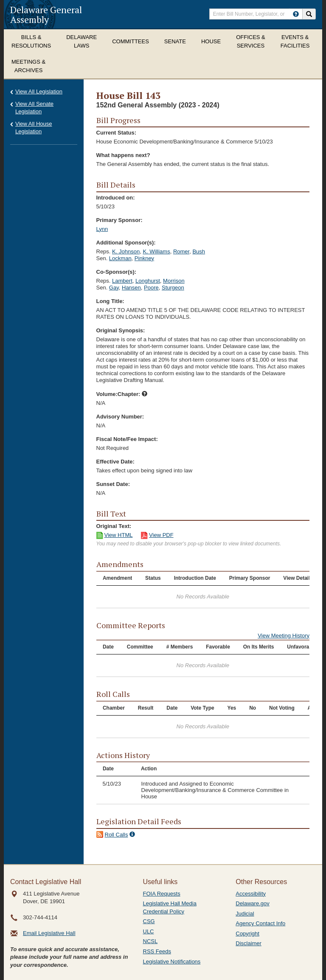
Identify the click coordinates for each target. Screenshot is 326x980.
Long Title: (110, 301)
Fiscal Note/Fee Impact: (127, 439)
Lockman (120, 258)
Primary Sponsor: (119, 220)
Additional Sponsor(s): (126, 243)
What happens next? (123, 155)
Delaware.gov (253, 903)
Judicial (245, 914)
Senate (175, 41)
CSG (149, 921)
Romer (181, 251)
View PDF (161, 535)
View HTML (119, 535)
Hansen (131, 288)
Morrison (174, 281)
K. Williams (156, 251)
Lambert (122, 281)
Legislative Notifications (172, 962)
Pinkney (144, 258)
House (211, 41)
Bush (199, 251)
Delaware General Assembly (46, 14)
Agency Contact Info (260, 923)
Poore (151, 288)
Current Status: (117, 133)
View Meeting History (284, 636)
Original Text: (114, 526)
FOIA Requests (162, 894)
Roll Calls (117, 835)
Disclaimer (249, 943)
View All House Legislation (34, 128)
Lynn (102, 229)
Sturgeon (173, 288)
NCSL (150, 941)
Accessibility (251, 894)
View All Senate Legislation (34, 108)
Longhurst (148, 281)
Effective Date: (115, 462)
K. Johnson (126, 251)
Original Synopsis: (121, 330)
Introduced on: (116, 198)
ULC (149, 931)
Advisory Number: (120, 417)
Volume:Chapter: (122, 394)
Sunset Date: (113, 484)
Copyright (247, 934)
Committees (131, 41)
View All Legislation (39, 91)
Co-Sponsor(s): (117, 272)
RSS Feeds (157, 951)
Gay (114, 288)
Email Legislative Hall (49, 933)
